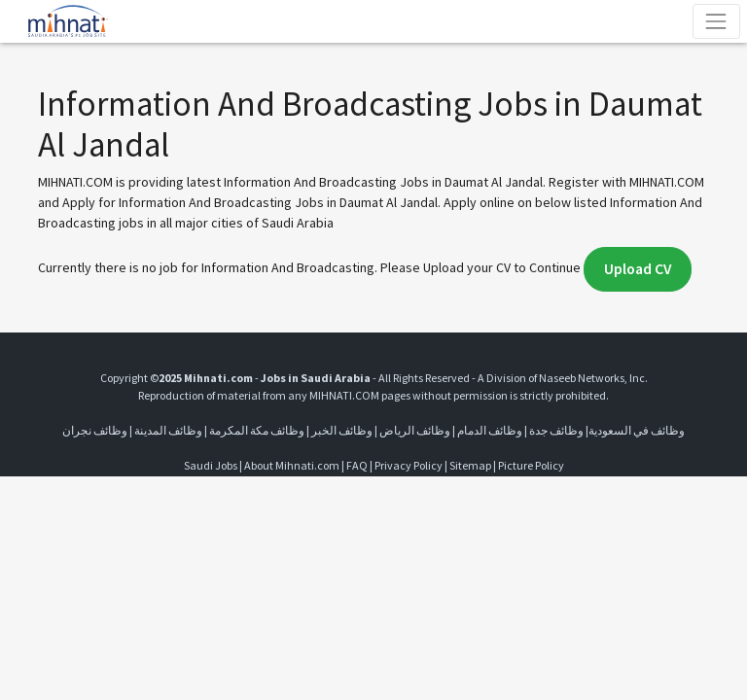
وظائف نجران (95, 430)
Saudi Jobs (211, 465)
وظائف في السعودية (637, 430)
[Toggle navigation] (716, 21)
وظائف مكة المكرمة (257, 430)
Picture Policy (531, 465)
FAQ (357, 465)
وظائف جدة (556, 430)
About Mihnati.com (293, 465)
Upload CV (638, 269)
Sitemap (470, 465)
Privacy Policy (409, 465)
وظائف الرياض (415, 430)
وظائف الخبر (342, 430)
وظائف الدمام (490, 430)
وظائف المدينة (168, 430)
